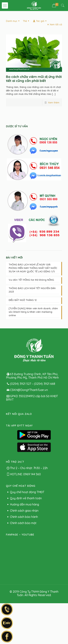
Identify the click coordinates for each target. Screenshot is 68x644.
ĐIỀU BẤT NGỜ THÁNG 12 (23, 300)
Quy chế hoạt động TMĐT (25, 492)
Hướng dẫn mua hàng (22, 504)
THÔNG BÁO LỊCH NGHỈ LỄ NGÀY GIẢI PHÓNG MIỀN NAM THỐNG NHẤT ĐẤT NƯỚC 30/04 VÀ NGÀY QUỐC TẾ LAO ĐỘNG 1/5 (33, 268)
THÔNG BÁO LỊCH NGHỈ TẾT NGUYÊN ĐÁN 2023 (32, 290)
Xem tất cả (54, 24)
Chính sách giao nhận (22, 511)
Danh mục (13, 21)
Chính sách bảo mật (21, 523)
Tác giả (40, 21)
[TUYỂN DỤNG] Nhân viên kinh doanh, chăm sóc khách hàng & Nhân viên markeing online (33, 312)
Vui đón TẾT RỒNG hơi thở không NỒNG (31, 280)
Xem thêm (54, 102)
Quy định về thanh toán (24, 498)
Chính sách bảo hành (22, 517)
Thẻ (26, 21)
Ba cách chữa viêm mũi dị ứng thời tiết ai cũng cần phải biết (34, 79)
